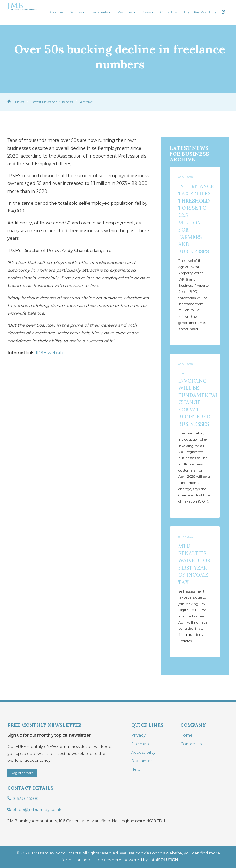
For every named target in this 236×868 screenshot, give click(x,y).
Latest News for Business (52, 102)
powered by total (151, 860)
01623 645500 (23, 798)
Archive (86, 102)
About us (56, 12)
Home (187, 735)
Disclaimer (142, 761)
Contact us (169, 12)
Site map (140, 744)
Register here (22, 773)
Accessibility (143, 752)
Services (77, 12)
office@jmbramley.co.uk (34, 810)
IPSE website (50, 353)
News (148, 12)
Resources (126, 12)
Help (136, 769)
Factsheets (101, 12)
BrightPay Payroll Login (204, 12)
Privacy (138, 735)
